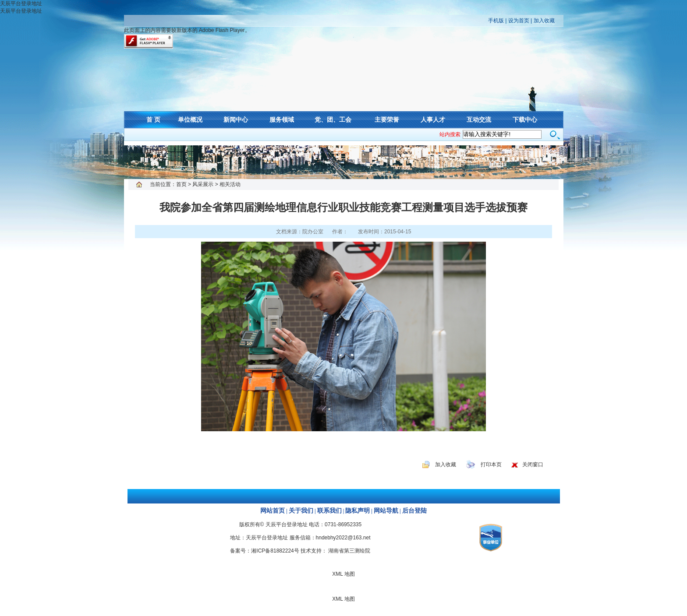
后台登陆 (414, 511)
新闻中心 (236, 120)
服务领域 (282, 120)
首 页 (153, 120)
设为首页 (519, 21)
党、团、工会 (333, 120)
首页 (181, 184)
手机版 (496, 21)
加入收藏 (544, 21)
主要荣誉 (387, 120)
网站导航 (386, 511)
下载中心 (525, 120)
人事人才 (433, 120)
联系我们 (329, 511)
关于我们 (301, 511)
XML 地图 (343, 162)
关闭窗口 (533, 465)
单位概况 (190, 120)
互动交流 (479, 120)
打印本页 (491, 465)
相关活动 (230, 184)
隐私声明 (358, 511)
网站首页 (273, 511)
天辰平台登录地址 (21, 4)
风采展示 (203, 184)
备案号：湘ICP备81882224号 (264, 551)
